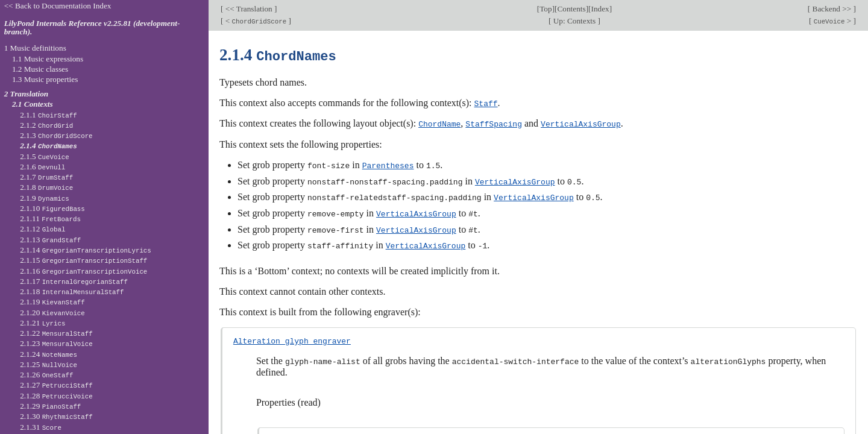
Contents (571, 9)
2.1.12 (42, 229)
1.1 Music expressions (48, 59)
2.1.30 (56, 416)
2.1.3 (56, 135)
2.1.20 (52, 313)
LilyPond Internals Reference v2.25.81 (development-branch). (92, 28)
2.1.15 (83, 260)
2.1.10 (52, 208)
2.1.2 (46, 125)
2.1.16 (83, 271)
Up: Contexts (574, 21)
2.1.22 (56, 333)
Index (600, 9)
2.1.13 (50, 240)
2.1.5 (45, 156)
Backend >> (832, 9)
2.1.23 (56, 343)
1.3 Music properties (45, 79)
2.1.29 (50, 406)
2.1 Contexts (33, 104)
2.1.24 (49, 354)
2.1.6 (42, 167)
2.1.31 (41, 427)
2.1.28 (56, 396)
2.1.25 (49, 364)
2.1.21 (42, 323)
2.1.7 (46, 177)
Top (546, 9)
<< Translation (249, 9)
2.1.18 (72, 291)
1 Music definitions (35, 48)
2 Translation (27, 94)
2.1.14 (86, 250)
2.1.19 (52, 302)
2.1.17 (74, 281)
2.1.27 (56, 385)
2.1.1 (49, 115)
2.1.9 (45, 198)
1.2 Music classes (40, 69)
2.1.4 (49, 146)
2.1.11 (50, 219)
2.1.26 (46, 375)
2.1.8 (46, 187)
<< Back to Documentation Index (58, 6)
